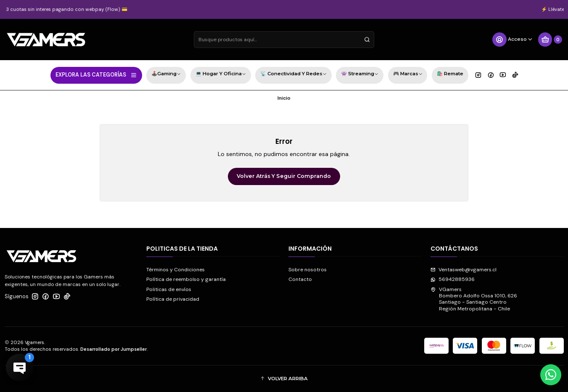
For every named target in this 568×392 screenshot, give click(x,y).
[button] (284, 379)
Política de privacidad (173, 299)
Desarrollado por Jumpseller (114, 349)
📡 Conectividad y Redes (293, 75)
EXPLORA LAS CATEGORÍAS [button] (96, 75)
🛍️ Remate (450, 74)
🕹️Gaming (166, 75)
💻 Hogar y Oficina (221, 75)
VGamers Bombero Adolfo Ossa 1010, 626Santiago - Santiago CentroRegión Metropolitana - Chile (474, 299)
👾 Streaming (360, 75)
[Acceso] (513, 40)
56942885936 (453, 279)
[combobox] (284, 40)
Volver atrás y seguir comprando (284, 176)
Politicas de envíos (169, 289)
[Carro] (550, 40)
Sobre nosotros (308, 270)
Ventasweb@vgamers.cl (464, 270)
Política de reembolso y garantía (186, 279)
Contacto (300, 279)
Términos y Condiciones (176, 270)
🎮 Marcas (408, 75)
